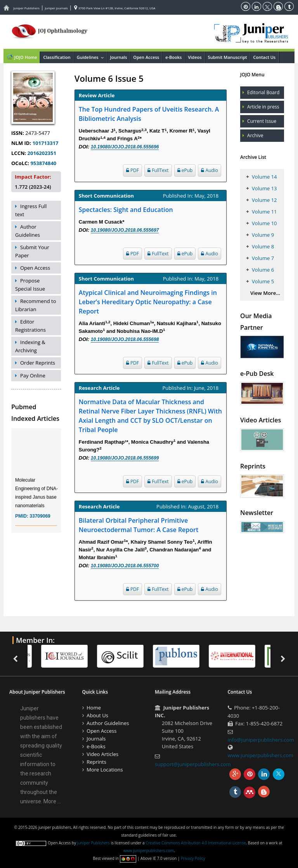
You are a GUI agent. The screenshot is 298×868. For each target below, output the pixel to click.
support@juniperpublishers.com (193, 764)
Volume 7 (263, 258)
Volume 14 (264, 177)
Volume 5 (263, 281)
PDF (133, 170)
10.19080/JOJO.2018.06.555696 (125, 147)
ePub (185, 170)
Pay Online (33, 375)
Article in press (263, 107)
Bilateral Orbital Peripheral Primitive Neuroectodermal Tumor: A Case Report (139, 525)
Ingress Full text (31, 210)
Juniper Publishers (26, 8)
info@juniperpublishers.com (261, 740)
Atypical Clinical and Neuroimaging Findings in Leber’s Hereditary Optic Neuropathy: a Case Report (148, 302)
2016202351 (42, 153)
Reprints (96, 762)
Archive (255, 135)
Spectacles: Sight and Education (126, 210)
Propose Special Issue (30, 285)
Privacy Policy (193, 858)
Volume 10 (264, 223)
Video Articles (102, 754)
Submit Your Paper (32, 251)
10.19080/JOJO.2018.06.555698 (125, 339)
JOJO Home (22, 57)
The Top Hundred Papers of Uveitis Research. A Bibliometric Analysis (149, 114)
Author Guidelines (28, 231)
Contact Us (265, 57)
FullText (158, 170)
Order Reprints (38, 363)
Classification (57, 57)
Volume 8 (263, 246)
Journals (119, 57)
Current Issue (262, 121)
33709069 (40, 522)
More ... (52, 801)
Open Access (146, 57)
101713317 (46, 143)
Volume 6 (263, 270)
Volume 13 (264, 188)
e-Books (173, 57)
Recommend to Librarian (36, 305)
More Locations (105, 770)
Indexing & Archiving (30, 346)
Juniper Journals (56, 8)
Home (94, 708)
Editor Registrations (30, 326)
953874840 (43, 163)
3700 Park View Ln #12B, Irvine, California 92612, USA (115, 8)
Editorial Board (263, 92)
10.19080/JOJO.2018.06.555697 (125, 230)
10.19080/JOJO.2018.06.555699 (125, 458)
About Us (97, 715)
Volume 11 (264, 212)
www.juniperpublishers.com (261, 755)
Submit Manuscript (228, 57)
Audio (210, 170)
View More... (265, 293)
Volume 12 (264, 200)
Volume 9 (263, 235)
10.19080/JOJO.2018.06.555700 (125, 566)
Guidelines (92, 57)
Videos (195, 57)
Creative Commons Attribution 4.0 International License (196, 843)
